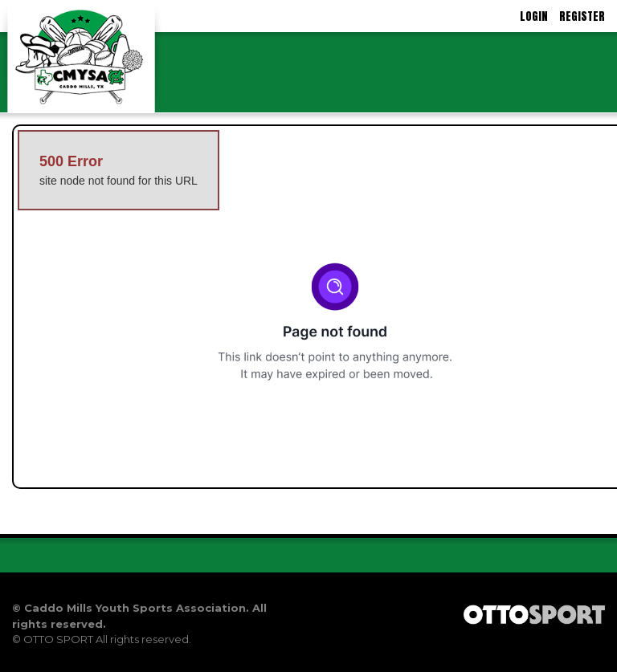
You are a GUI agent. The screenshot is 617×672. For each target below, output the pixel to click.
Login (534, 16)
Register (582, 16)
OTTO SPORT (58, 639)
